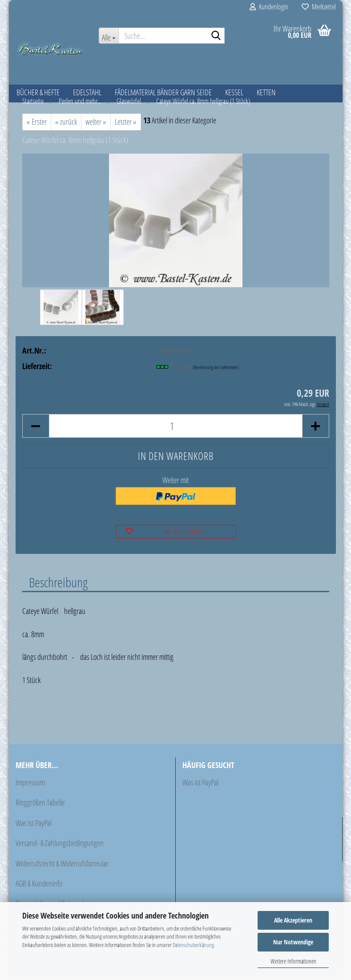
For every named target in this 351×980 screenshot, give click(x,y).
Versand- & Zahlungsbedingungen (60, 846)
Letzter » (126, 124)
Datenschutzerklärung (193, 945)
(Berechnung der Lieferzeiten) (216, 369)
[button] (36, 429)
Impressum (30, 785)
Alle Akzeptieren (293, 920)
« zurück (66, 124)
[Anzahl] (176, 429)
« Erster (37, 124)
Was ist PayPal (34, 825)
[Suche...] (109, 36)
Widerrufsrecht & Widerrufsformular (62, 866)
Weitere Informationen (293, 961)
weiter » (96, 124)
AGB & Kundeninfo (39, 886)
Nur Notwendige (293, 942)
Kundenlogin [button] (269, 7)
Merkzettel (319, 7)
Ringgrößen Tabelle (40, 805)
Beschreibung (58, 585)
